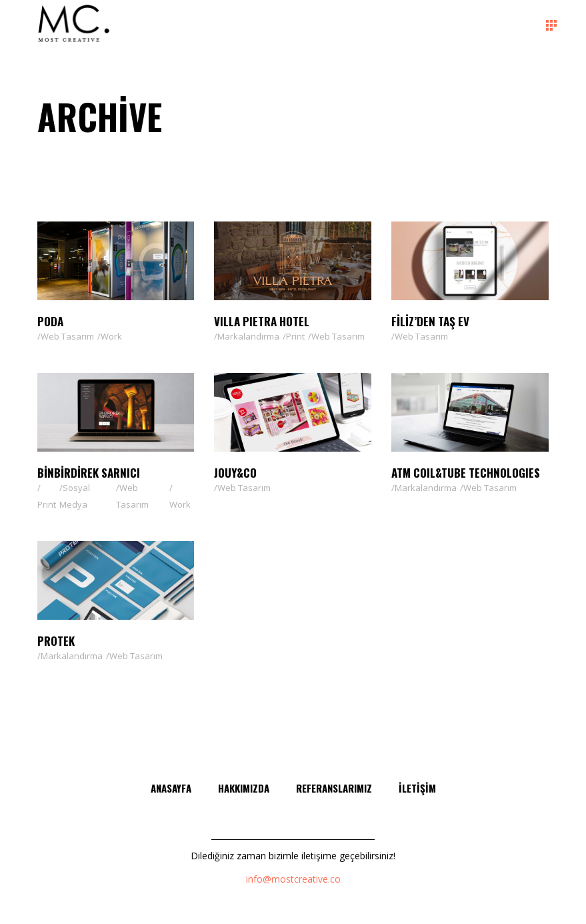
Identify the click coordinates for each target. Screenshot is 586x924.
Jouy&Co (235, 473)
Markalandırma (248, 336)
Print (295, 336)
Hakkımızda (244, 788)
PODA (50, 321)
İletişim (417, 788)
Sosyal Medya (75, 496)
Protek (56, 641)
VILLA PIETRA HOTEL (262, 321)
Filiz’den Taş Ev (430, 321)
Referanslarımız (334, 788)
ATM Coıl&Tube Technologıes (466, 473)
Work (111, 336)
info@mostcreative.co (293, 879)
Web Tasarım (67, 336)
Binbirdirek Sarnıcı (89, 473)
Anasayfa (171, 788)
